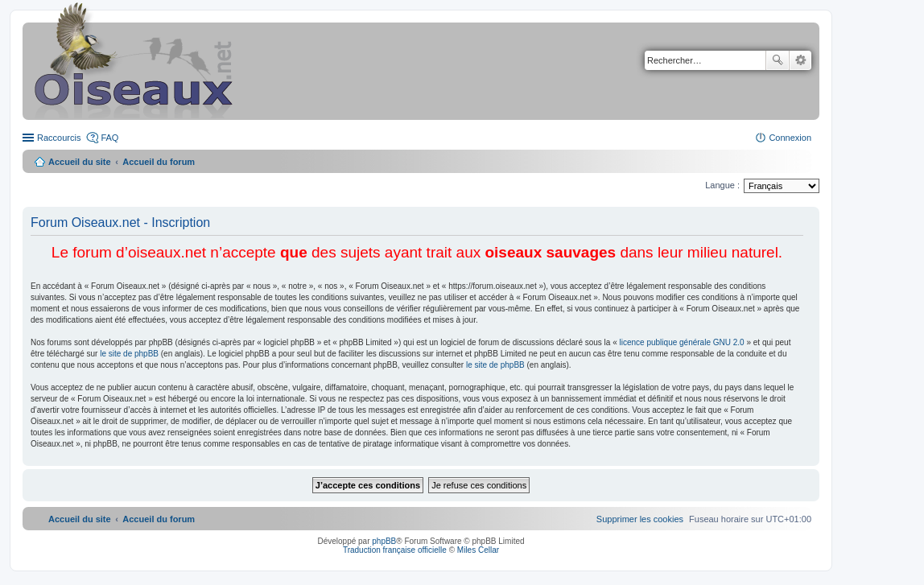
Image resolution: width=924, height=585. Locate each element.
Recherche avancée (800, 60)
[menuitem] (640, 519)
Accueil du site (80, 162)
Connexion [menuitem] (790, 138)
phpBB (384, 541)
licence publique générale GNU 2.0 (682, 342)
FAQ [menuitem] (109, 138)
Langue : (722, 185)
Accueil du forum (159, 162)
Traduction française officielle (395, 550)
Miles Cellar (478, 550)
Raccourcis (59, 138)
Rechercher (778, 60)
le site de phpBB (129, 354)
